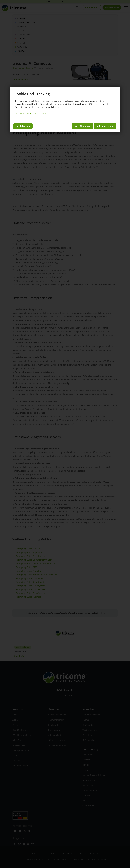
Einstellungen (23, 126)
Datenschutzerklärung (37, 113)
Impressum (20, 113)
